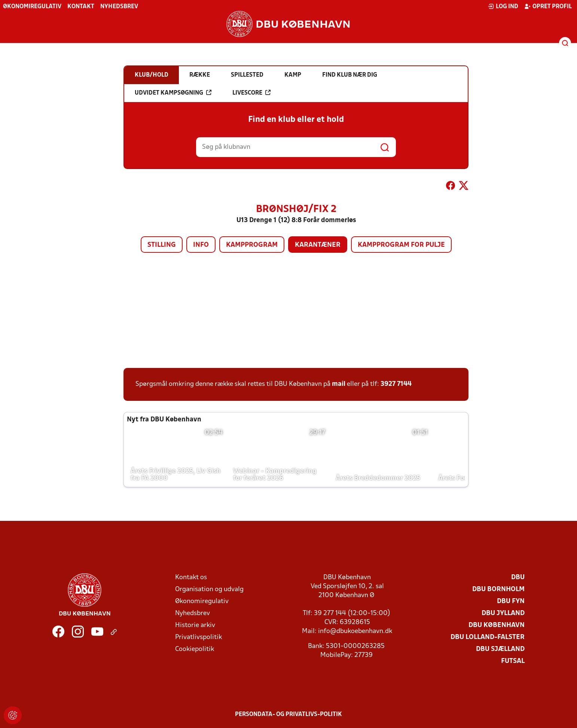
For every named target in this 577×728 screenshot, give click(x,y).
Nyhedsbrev (119, 7)
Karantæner (318, 245)
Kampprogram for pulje (401, 245)
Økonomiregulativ (32, 7)
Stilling (162, 245)
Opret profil (548, 6)
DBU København (497, 625)
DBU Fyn (511, 601)
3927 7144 (396, 384)
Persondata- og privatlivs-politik (288, 715)
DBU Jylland (503, 613)
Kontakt (81, 7)
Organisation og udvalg (209, 589)
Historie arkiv (195, 625)
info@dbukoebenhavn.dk (355, 631)
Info (201, 245)
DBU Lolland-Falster (488, 637)
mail (339, 384)
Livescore (251, 93)
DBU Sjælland (500, 649)
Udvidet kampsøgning (173, 93)
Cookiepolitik (195, 649)
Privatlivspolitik (199, 637)
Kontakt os (191, 578)
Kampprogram (252, 245)
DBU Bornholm (498, 589)
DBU (518, 578)
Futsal (513, 661)
